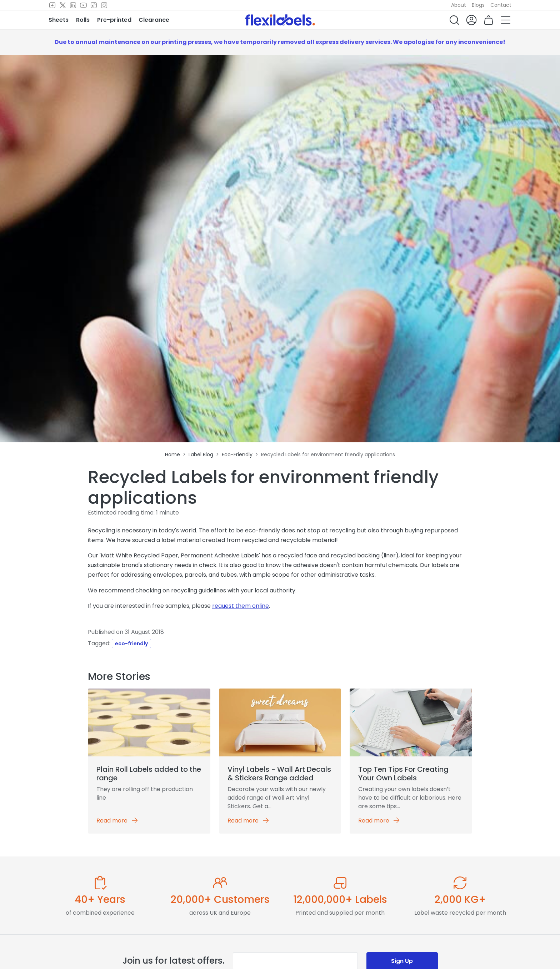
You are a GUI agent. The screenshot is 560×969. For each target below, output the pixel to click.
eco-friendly (131, 643)
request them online (241, 606)
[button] (454, 20)
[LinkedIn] (73, 5)
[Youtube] (83, 5)
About (459, 5)
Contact (501, 5)
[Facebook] (52, 5)
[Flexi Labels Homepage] (280, 20)
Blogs (478, 5)
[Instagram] (104, 5)
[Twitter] (63, 5)
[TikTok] (94, 5)
